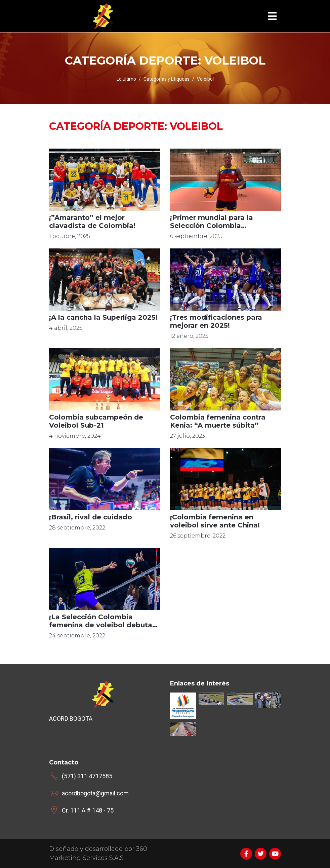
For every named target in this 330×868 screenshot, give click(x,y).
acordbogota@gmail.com (95, 793)
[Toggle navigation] (272, 16)
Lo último (126, 79)
